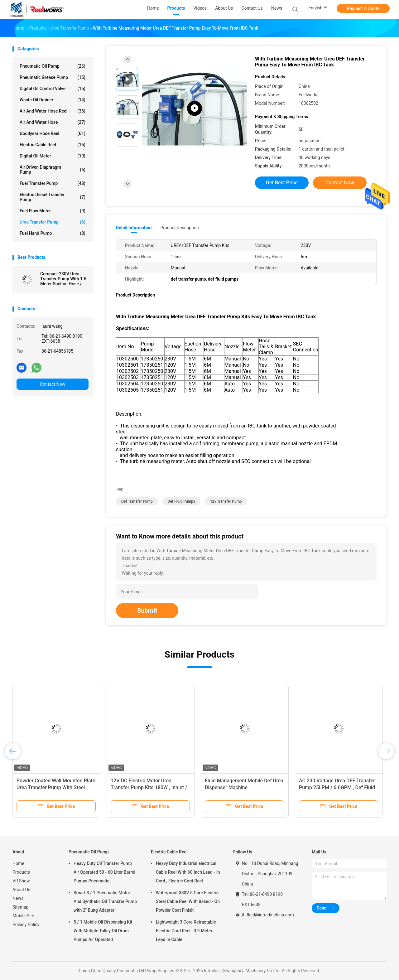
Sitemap (20, 907)
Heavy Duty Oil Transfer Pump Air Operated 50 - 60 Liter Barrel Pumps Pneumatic (104, 872)
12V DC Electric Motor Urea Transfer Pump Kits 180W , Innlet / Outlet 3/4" (149, 787)
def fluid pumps (181, 501)
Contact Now (53, 384)
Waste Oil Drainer (53, 100)
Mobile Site (23, 916)
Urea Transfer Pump (53, 222)
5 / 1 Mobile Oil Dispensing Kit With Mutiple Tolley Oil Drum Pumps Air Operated (103, 931)
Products (21, 872)
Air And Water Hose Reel (53, 111)
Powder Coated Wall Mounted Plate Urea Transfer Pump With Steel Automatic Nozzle (56, 787)
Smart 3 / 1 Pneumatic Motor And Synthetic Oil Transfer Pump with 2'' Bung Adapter (105, 901)
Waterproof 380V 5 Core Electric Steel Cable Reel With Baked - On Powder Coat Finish (188, 901)
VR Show (21, 881)
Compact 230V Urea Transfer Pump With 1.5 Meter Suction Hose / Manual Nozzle (63, 279)
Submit (147, 611)
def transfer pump (137, 501)
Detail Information (134, 228)
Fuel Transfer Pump (53, 183)
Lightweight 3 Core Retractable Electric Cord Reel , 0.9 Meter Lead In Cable (186, 931)
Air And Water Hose (53, 122)
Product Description (179, 228)
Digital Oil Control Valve (53, 89)
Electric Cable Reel (53, 145)
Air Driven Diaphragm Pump (53, 170)
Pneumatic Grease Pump (53, 77)
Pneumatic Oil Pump (53, 66)
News (18, 898)
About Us (21, 890)
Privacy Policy (26, 924)
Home (18, 863)
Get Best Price (282, 183)
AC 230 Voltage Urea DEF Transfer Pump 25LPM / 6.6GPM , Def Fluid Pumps (337, 787)
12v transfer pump (226, 501)
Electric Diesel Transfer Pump (53, 197)
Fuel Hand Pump (53, 233)
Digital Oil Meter (53, 156)
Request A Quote (363, 8)
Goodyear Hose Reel (53, 133)
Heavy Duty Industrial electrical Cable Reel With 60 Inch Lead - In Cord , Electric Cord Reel (188, 872)
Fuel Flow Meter (53, 211)
